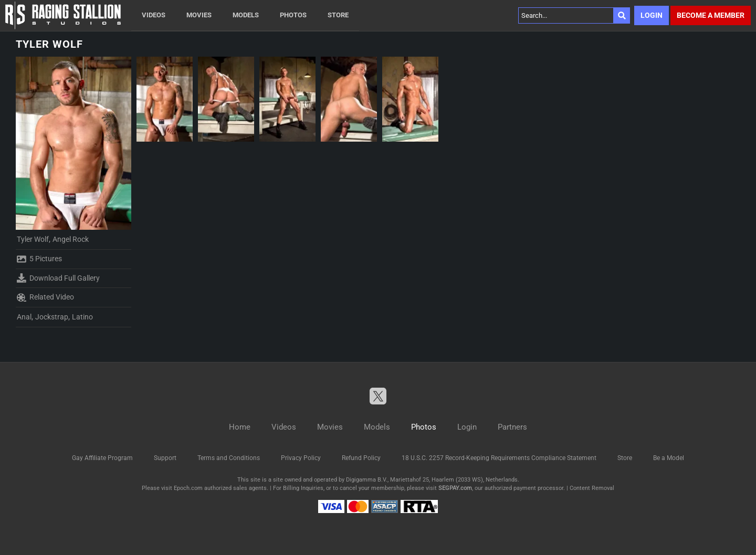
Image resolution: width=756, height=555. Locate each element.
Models (246, 15)
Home (240, 427)
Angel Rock (71, 239)
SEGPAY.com (455, 488)
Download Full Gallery (58, 278)
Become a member (711, 15)
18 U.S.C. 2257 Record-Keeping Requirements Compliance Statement (499, 458)
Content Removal (592, 488)
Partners (512, 427)
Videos (154, 15)
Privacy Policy (301, 458)
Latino (82, 317)
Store (338, 15)
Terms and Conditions (229, 458)
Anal (24, 317)
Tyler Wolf (33, 239)
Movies (199, 15)
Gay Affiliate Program (102, 458)
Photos (293, 15)
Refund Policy (361, 458)
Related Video (45, 297)
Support (165, 458)
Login (652, 15)
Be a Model (669, 458)
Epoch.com (188, 488)
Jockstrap (52, 317)
